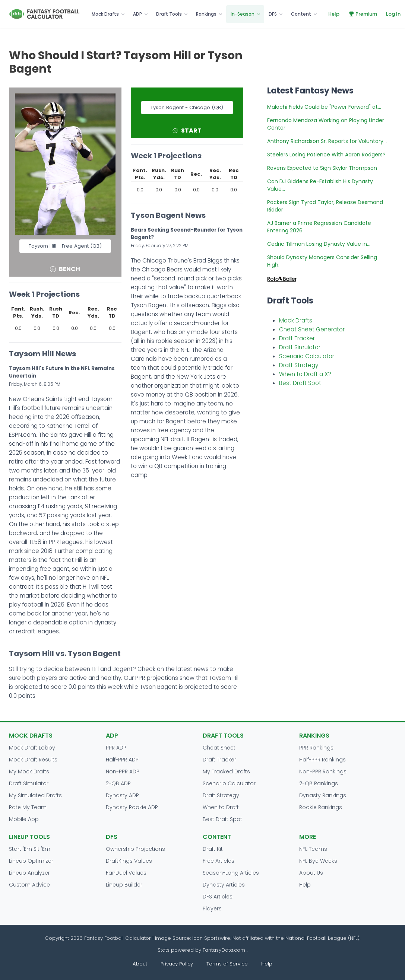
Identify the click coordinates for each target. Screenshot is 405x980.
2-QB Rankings (319, 783)
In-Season (243, 14)
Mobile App (24, 819)
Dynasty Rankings (323, 795)
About (140, 964)
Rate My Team (28, 807)
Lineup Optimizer (31, 861)
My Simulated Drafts (35, 795)
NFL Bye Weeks (318, 861)
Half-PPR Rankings (322, 760)
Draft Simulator (300, 347)
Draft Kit (213, 849)
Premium (363, 14)
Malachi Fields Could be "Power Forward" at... (324, 107)
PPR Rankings (316, 748)
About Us (311, 873)
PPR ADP (116, 748)
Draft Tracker (297, 338)
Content (301, 14)
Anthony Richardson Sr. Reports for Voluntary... (327, 141)
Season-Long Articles (231, 873)
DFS (273, 14)
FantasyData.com (225, 950)
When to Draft (221, 807)
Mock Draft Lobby (32, 748)
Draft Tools (169, 14)
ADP (137, 14)
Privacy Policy (177, 964)
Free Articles (219, 861)
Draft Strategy (299, 365)
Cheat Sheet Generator (312, 329)
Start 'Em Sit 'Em (30, 849)
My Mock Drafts (29, 771)
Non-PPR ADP (123, 771)
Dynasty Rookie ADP (132, 807)
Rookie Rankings (321, 807)
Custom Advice (29, 885)
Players (212, 909)
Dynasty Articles (224, 885)
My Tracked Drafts (226, 771)
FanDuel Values (126, 873)
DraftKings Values (129, 861)
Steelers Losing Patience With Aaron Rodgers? (326, 155)
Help (334, 14)
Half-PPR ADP (122, 760)
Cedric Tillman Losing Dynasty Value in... (319, 244)
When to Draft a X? (305, 374)
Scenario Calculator (307, 356)
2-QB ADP (118, 783)
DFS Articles (218, 897)
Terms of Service (227, 964)
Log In (393, 14)
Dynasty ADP (122, 795)
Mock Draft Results (33, 760)
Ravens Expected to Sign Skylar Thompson (322, 168)
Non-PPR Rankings (323, 771)
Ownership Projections (135, 849)
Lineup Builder (124, 885)
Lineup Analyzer (29, 873)
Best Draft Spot (300, 383)
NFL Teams (313, 849)
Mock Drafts (105, 14)
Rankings (206, 14)
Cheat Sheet (219, 748)
